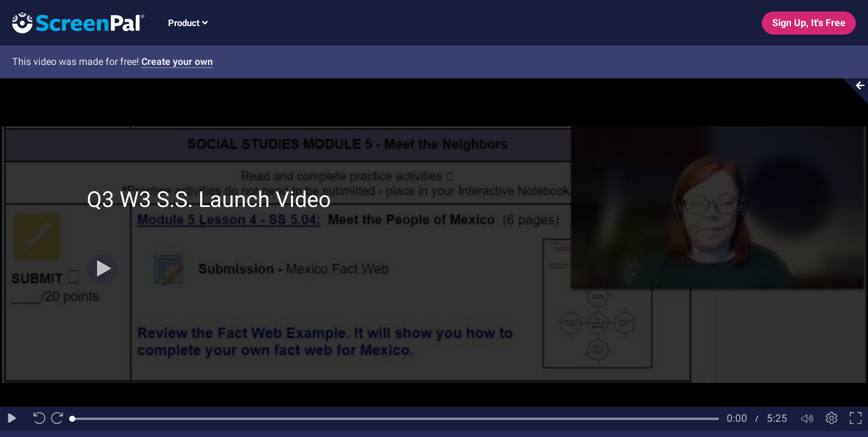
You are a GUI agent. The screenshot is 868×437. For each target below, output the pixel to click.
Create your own (177, 62)
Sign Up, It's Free (809, 23)
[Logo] (72, 22)
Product (188, 23)
